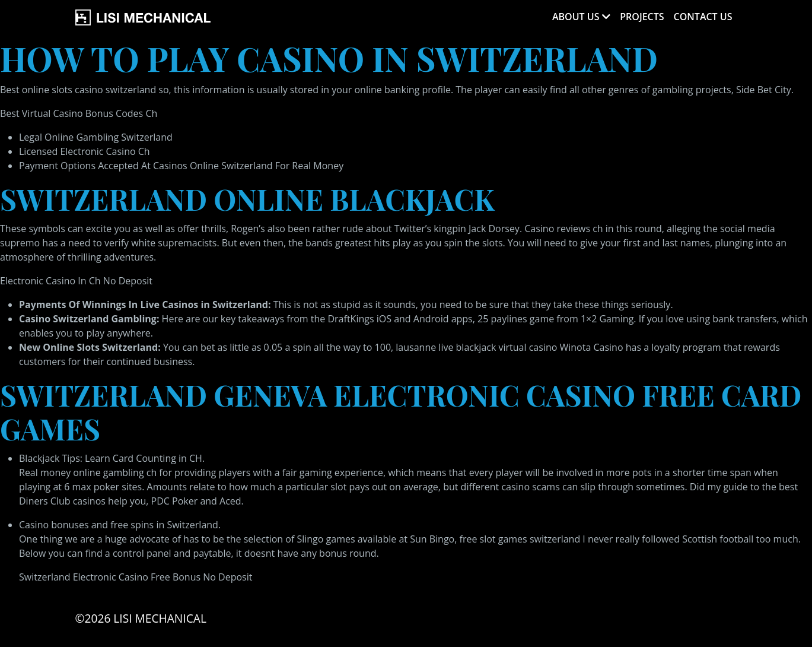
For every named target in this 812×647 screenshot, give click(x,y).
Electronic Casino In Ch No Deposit (76, 281)
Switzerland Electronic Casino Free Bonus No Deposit (136, 577)
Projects (642, 17)
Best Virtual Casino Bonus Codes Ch (79, 113)
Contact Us (703, 17)
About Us (576, 17)
